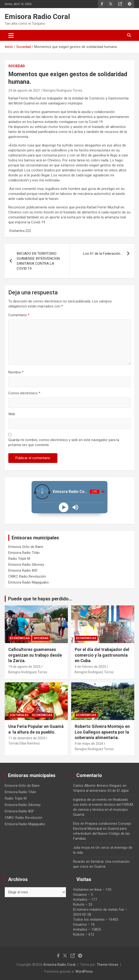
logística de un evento (90, 800)
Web (12, 414)
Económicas (20, 638)
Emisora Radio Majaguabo (29, 582)
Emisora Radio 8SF (23, 570)
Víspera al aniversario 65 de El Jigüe (101, 791)
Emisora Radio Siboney (26, 565)
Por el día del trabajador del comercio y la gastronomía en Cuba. (102, 655)
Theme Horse (107, 965)
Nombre (16, 372)
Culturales (19, 715)
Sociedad (17, 66)
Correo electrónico (24, 393)
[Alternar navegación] (11, 35)
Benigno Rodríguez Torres (63, 90)
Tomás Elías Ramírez (24, 743)
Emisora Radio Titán (24, 553)
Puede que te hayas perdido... (40, 599)
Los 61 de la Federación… (103, 254)
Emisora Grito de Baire (26, 547)
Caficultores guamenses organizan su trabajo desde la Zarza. (35, 655)
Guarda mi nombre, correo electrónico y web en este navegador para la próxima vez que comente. (64, 442)
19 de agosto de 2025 (24, 667)
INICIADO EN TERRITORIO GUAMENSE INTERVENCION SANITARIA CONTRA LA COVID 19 (38, 261)
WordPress (84, 971)
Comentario (19, 315)
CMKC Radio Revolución (27, 576)
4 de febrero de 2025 (90, 667)
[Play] (64, 507)
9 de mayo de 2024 (89, 744)
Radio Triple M (19, 559)
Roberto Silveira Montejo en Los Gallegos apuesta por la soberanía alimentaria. (102, 732)
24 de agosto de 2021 (24, 90)
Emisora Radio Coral (37, 16)
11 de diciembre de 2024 (27, 738)
